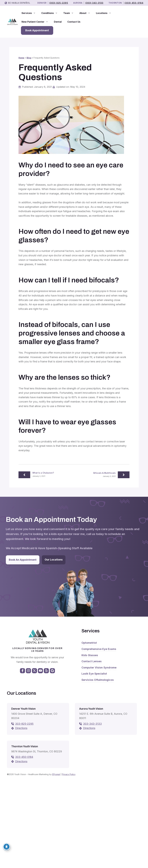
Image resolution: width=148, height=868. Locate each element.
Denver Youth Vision (23, 709)
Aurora (78, 3)
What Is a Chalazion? (43, 473)
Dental (58, 22)
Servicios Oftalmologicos (98, 680)
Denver (42, 3)
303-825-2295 (24, 724)
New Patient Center (36, 22)
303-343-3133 (92, 724)
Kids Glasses (90, 655)
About (86, 13)
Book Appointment (37, 30)
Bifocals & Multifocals (104, 473)
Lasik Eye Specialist (94, 674)
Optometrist (89, 643)
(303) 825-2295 (59, 3)
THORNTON (115, 3)
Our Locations (54, 560)
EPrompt (56, 774)
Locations (105, 13)
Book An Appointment (23, 560)
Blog (29, 58)
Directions (21, 728)
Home (21, 58)
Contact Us (74, 22)
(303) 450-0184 (134, 3)
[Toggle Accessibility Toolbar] (7, 847)
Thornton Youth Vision (25, 746)
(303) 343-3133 (94, 3)
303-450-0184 (24, 757)
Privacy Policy (69, 774)
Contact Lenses (92, 661)
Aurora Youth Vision (91, 709)
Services (30, 13)
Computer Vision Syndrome (99, 668)
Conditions (51, 13)
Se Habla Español (19, 3)
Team (70, 13)
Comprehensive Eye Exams (99, 649)
